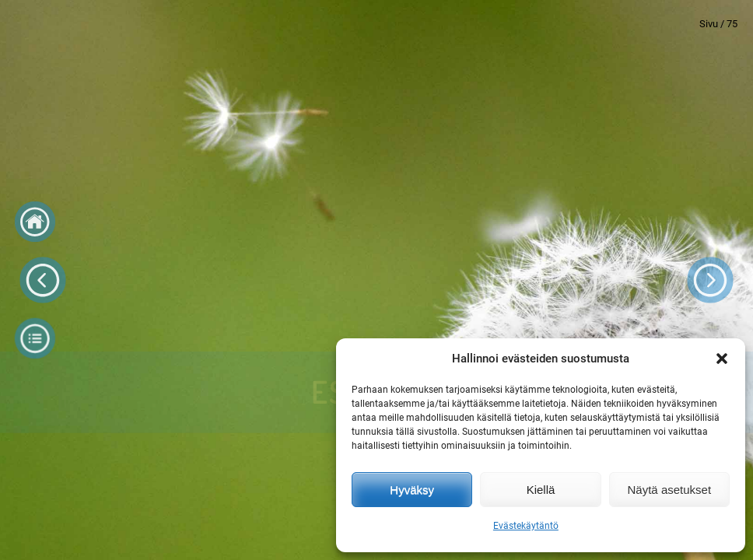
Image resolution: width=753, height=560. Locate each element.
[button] (722, 359)
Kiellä (541, 490)
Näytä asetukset (670, 490)
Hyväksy (412, 490)
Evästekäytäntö (526, 526)
